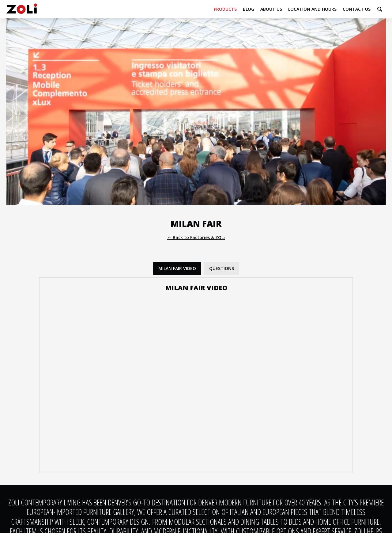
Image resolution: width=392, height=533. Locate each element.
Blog (249, 9)
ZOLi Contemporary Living (22, 9)
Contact (357, 9)
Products (225, 9)
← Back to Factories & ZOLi (196, 237)
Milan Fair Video (177, 268)
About (271, 9)
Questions (222, 268)
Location (312, 9)
